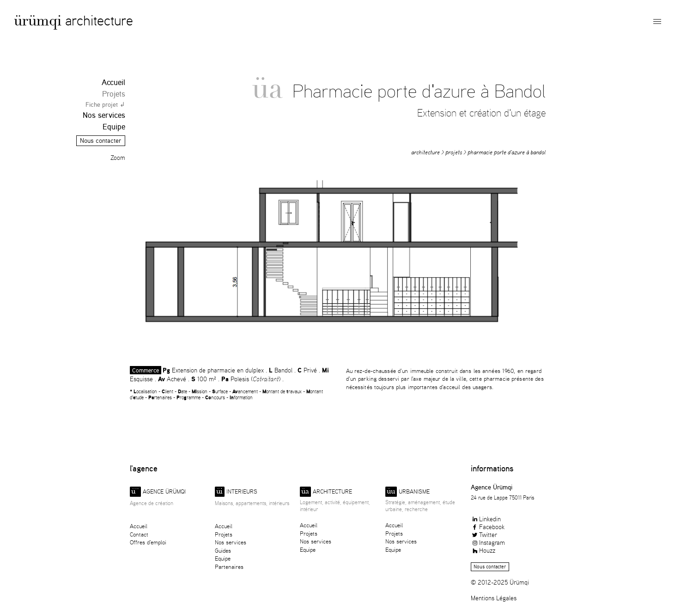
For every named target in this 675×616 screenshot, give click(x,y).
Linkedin (486, 519)
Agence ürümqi (158, 492)
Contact (139, 534)
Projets (114, 94)
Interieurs (236, 492)
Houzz (483, 550)
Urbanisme (407, 492)
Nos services (104, 115)
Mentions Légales (494, 598)
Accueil (113, 82)
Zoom (118, 158)
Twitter (484, 534)
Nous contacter (101, 140)
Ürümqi (38, 22)
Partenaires (229, 567)
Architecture (99, 20)
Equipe (114, 126)
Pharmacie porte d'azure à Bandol (507, 152)
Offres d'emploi (148, 542)
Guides (223, 551)
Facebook (488, 527)
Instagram (488, 542)
